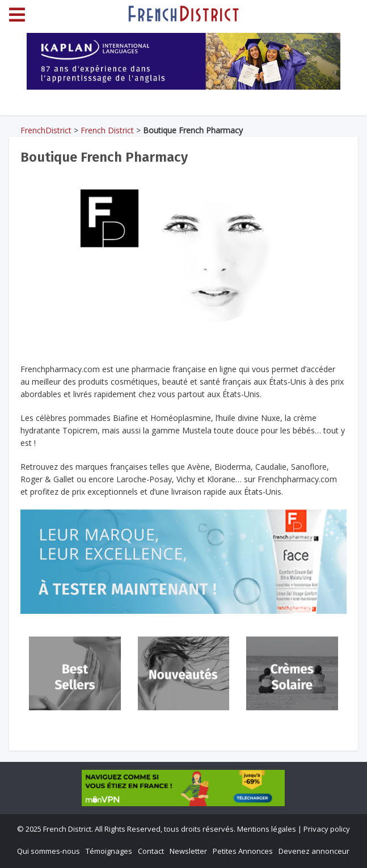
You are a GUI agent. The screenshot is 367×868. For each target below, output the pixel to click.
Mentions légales (267, 829)
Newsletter (188, 851)
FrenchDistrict (46, 130)
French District (107, 130)
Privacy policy (327, 829)
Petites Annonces (243, 851)
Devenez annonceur (314, 851)
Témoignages (109, 851)
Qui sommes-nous (48, 851)
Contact (151, 851)
